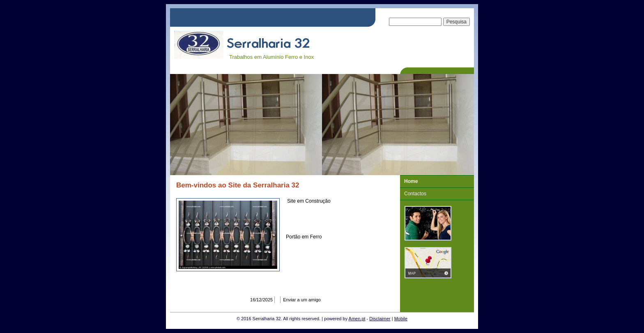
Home (411, 181)
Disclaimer (380, 319)
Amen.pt (357, 319)
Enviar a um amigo (302, 300)
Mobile (401, 319)
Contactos (415, 194)
